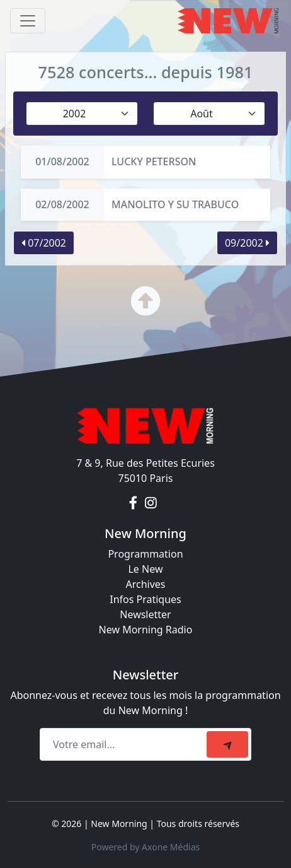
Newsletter (145, 614)
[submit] (227, 744)
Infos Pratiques (145, 599)
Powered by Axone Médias (145, 847)
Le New (145, 569)
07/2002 (44, 243)
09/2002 (247, 243)
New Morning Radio (146, 630)
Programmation (145, 554)
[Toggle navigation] (28, 21)
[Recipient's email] (125, 744)
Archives (145, 584)
